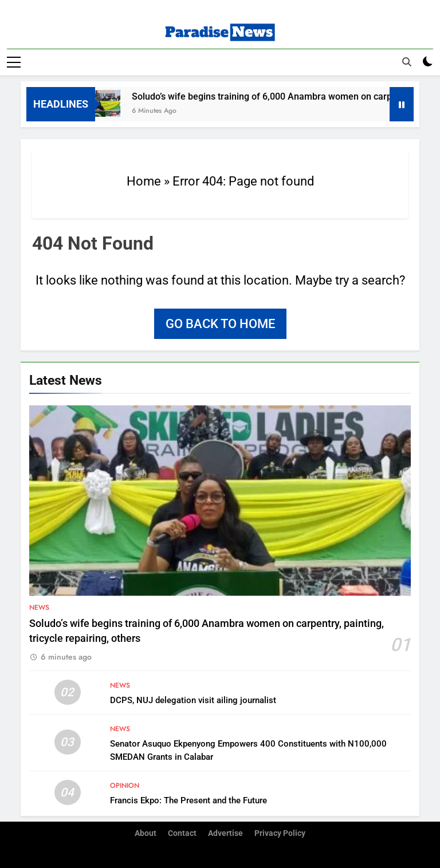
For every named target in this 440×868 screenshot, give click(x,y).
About (146, 833)
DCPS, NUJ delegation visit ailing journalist (193, 700)
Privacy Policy (280, 833)
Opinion (125, 785)
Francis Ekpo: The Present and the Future (188, 800)
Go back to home (220, 323)
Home (144, 181)
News (39, 607)
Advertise (225, 833)
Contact (182, 833)
